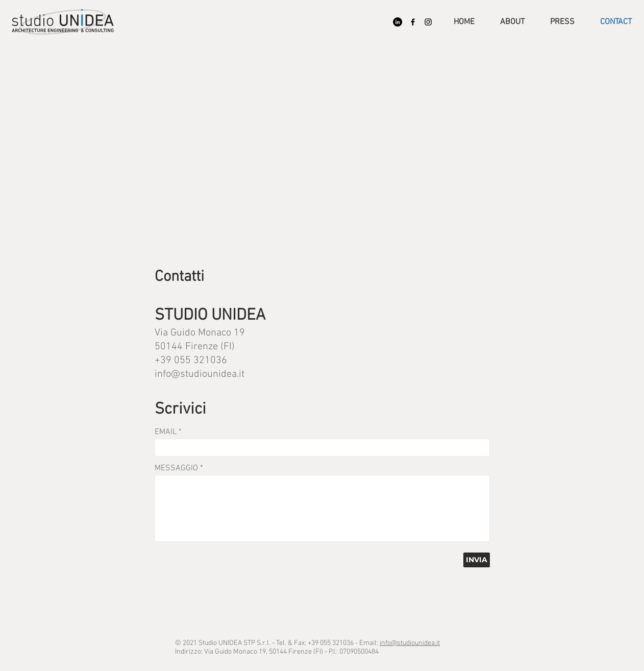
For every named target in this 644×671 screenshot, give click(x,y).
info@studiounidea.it (200, 374)
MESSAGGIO (176, 468)
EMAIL (166, 432)
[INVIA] (477, 560)
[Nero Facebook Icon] (413, 22)
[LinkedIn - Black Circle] (398, 22)
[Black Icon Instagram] (428, 22)
